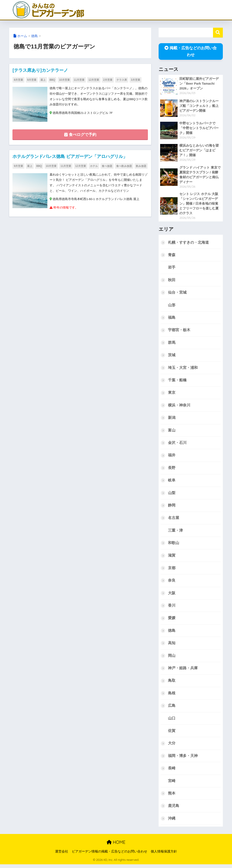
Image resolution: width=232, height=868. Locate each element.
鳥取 (172, 683)
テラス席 (122, 80)
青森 (172, 256)
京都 (172, 570)
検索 (218, 33)
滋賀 (172, 557)
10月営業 (64, 80)
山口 (172, 721)
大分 (172, 746)
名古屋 (174, 520)
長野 (172, 469)
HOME (116, 846)
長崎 (172, 771)
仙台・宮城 (177, 293)
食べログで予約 (80, 135)
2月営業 (108, 80)
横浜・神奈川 (179, 407)
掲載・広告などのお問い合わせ (191, 51)
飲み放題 (141, 166)
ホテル (94, 166)
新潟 (172, 419)
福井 (172, 457)
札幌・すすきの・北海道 (188, 243)
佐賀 (172, 734)
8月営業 (18, 80)
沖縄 (172, 822)
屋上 (43, 80)
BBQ (52, 80)
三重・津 (175, 532)
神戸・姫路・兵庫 (183, 671)
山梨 (172, 495)
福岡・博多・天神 (183, 759)
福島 (172, 318)
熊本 (172, 797)
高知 (172, 646)
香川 (172, 608)
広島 (172, 709)
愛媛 (172, 621)
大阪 (172, 595)
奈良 (172, 583)
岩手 (172, 268)
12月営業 (94, 80)
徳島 (35, 36)
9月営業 (32, 80)
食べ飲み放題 (124, 166)
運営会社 (62, 855)
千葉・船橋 (177, 381)
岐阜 (172, 482)
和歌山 (174, 545)
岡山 (172, 658)
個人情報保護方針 (164, 855)
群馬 (172, 343)
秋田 (172, 281)
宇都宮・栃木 (179, 331)
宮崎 (172, 784)
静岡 (172, 507)
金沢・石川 (177, 444)
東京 (172, 394)
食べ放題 (107, 166)
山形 (172, 306)
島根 (172, 696)
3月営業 (136, 80)
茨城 (172, 356)
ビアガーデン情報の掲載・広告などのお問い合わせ (110, 855)
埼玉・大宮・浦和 (183, 369)
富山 (172, 432)
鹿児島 (174, 809)
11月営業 (79, 80)
